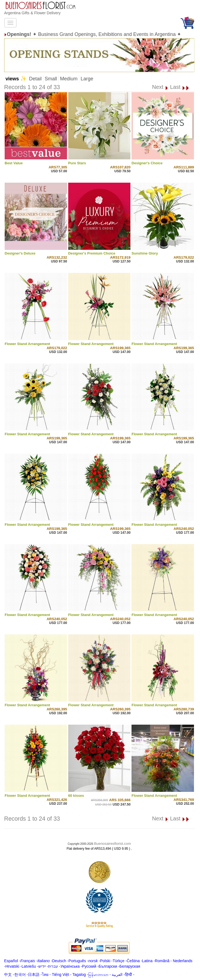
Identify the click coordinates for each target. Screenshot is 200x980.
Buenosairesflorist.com (112, 844)
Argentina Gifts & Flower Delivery (32, 13)
